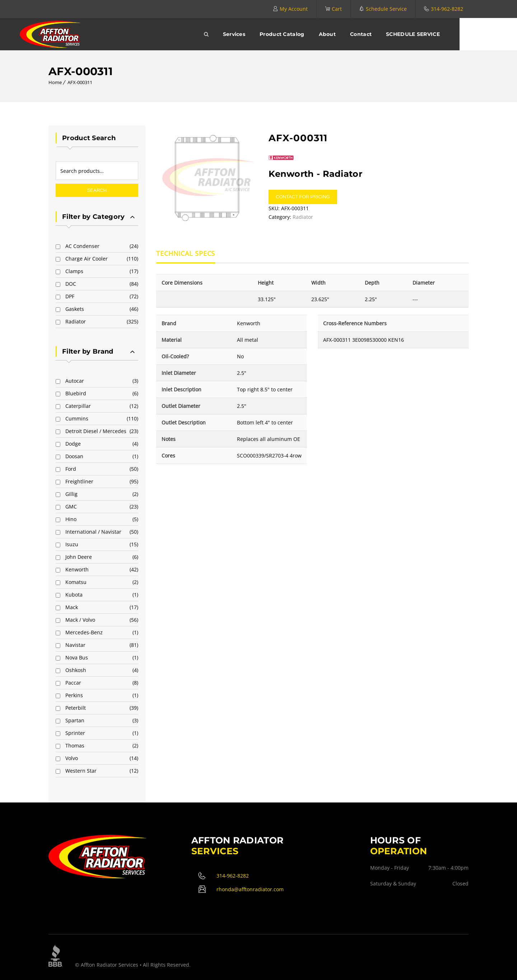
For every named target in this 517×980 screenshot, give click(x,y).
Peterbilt (76, 708)
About (356, 34)
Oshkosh (76, 670)
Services (263, 34)
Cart (337, 9)
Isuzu (72, 544)
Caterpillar (78, 406)
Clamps (74, 271)
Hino (71, 519)
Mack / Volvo (80, 620)
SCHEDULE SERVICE (442, 34)
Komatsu (76, 582)
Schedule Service (386, 9)
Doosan (74, 456)
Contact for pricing (303, 197)
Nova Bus (77, 657)
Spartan (75, 720)
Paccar (73, 683)
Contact (390, 34)
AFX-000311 (80, 82)
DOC (71, 284)
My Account (294, 9)
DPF (70, 296)
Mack (72, 607)
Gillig (71, 494)
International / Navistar (93, 532)
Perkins (74, 695)
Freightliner (79, 481)
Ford (71, 469)
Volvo (72, 758)
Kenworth (77, 569)
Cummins (77, 418)
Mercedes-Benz (84, 632)
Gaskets (75, 309)
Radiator (76, 321)
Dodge (73, 444)
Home (55, 82)
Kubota (74, 595)
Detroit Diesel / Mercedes (96, 431)
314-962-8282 (447, 9)
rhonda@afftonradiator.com (250, 889)
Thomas (75, 746)
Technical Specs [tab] (186, 254)
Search (97, 190)
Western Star (81, 771)
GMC (71, 507)
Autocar (75, 381)
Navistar (75, 645)
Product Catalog (311, 34)
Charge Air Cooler (87, 259)
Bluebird (76, 393)
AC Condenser (82, 246)
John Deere (79, 557)
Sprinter (75, 733)
